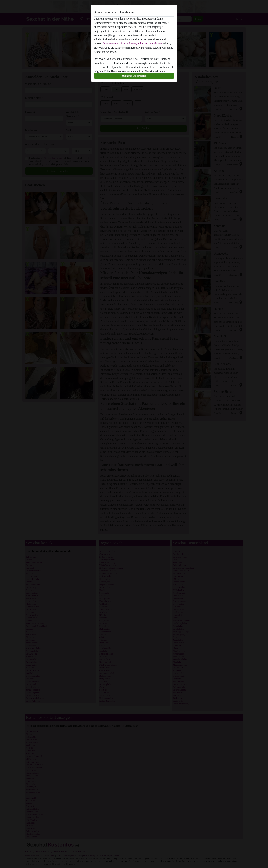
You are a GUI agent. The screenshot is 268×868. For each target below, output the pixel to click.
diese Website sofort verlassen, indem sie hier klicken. (133, 44)
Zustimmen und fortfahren (134, 76)
